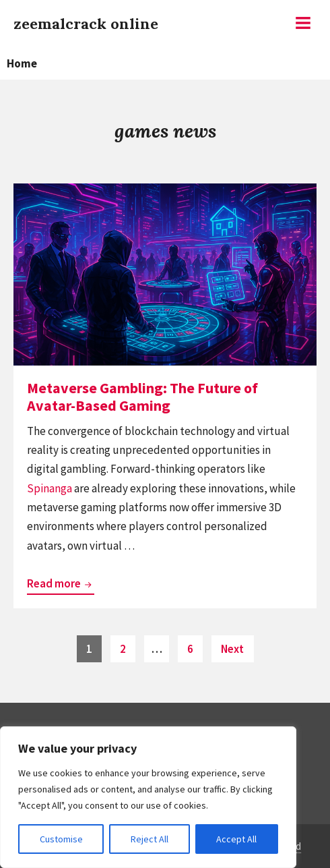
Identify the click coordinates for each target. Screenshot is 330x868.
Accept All (236, 839)
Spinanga (49, 488)
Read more (61, 584)
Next (232, 649)
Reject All (150, 839)
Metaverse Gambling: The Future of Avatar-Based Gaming (142, 397)
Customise (61, 839)
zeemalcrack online (86, 24)
